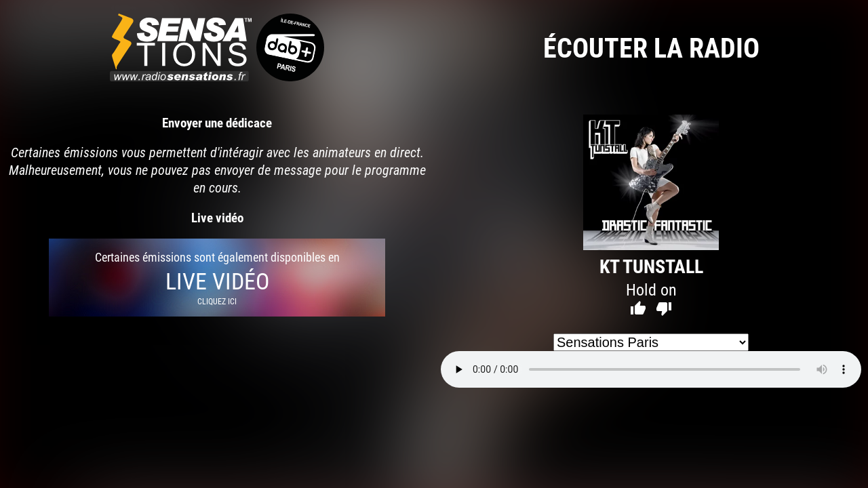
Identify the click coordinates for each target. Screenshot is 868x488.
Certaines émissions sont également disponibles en (217, 278)
